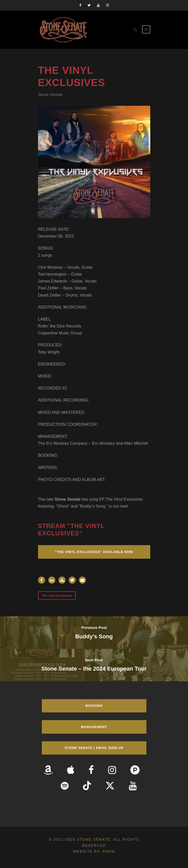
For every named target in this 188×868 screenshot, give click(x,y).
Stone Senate (93, 839)
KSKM (109, 851)
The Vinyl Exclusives (57, 596)
